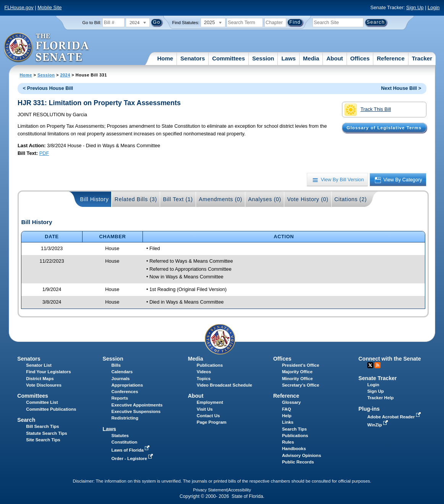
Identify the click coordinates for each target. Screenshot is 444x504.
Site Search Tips (43, 440)
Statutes (120, 436)
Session (263, 58)
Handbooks (294, 449)
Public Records (298, 462)
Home (165, 58)
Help (287, 416)
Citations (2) (351, 199)
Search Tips (294, 429)
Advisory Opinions (301, 455)
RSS (378, 365)
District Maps (40, 379)
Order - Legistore (133, 458)
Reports (120, 398)
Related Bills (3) (136, 199)
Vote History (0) (308, 199)
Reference (391, 58)
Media (311, 58)
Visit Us (205, 409)
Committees (228, 58)
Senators (193, 58)
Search (26, 420)
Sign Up (415, 7)
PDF (44, 153)
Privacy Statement (210, 490)
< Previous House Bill (48, 88)
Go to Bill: (92, 23)
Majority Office (297, 372)
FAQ (287, 409)
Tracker (422, 58)
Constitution (125, 442)
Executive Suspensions (136, 411)
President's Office (301, 365)
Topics (204, 379)
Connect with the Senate (390, 359)
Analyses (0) (265, 199)
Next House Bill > (401, 88)
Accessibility (240, 490)
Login (433, 7)
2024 (65, 75)
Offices (360, 58)
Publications (210, 365)
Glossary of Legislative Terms (384, 128)
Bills (116, 365)
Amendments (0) (220, 199)
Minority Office (297, 379)
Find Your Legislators (48, 372)
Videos (204, 372)
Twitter (370, 365)
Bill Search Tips (42, 426)
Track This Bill (368, 110)
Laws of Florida (131, 450)
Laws (288, 58)
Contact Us (208, 416)
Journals (121, 379)
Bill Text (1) (178, 199)
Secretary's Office (301, 385)
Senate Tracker (378, 378)
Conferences (125, 392)
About (335, 58)
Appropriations (127, 385)
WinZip (378, 425)
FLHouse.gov (19, 7)
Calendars (122, 372)
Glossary (291, 402)
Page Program (212, 422)
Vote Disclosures (44, 385)
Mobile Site (49, 7)
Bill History (95, 199)
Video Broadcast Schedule (224, 385)
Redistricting (125, 418)
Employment (210, 402)
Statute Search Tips (46, 433)
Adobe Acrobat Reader (395, 417)
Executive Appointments (137, 405)
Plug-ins (369, 409)
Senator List (39, 365)
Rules (288, 442)
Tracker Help (380, 398)
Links (288, 422)
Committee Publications (51, 409)
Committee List (42, 402)
